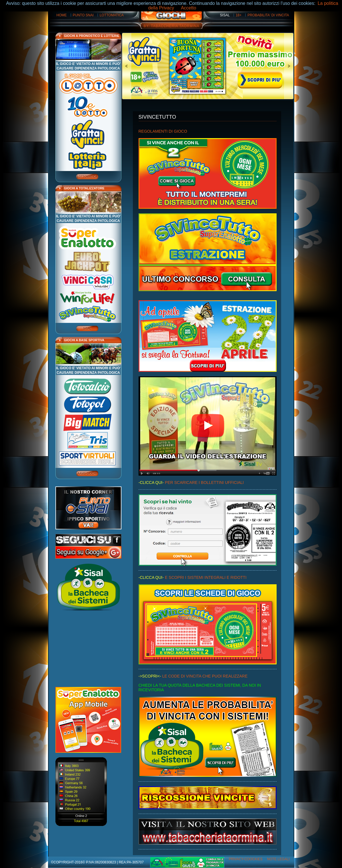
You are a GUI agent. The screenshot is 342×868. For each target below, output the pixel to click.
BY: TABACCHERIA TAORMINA (172, 26)
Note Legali (278, 859)
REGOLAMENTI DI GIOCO (163, 131)
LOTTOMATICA (112, 15)
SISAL (225, 15)
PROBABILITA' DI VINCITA (268, 15)
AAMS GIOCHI (87, 473)
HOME (62, 15)
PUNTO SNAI (83, 15)
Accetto (188, 8)
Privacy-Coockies (246, 859)
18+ (239, 15)
